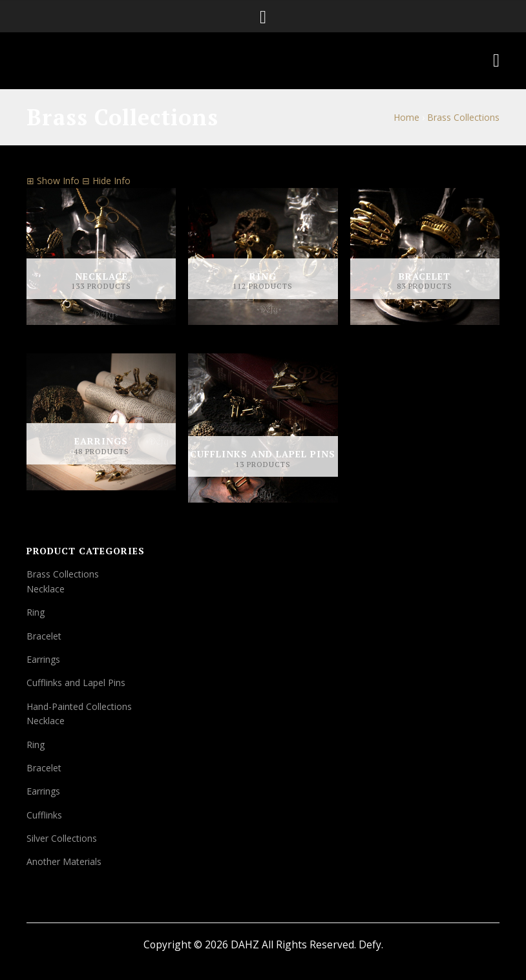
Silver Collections (62, 838)
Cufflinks (44, 815)
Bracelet (44, 636)
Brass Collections (63, 574)
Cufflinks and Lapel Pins (76, 683)
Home (406, 117)
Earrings (43, 659)
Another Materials (64, 861)
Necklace (46, 589)
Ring (36, 612)
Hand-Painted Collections (79, 706)
